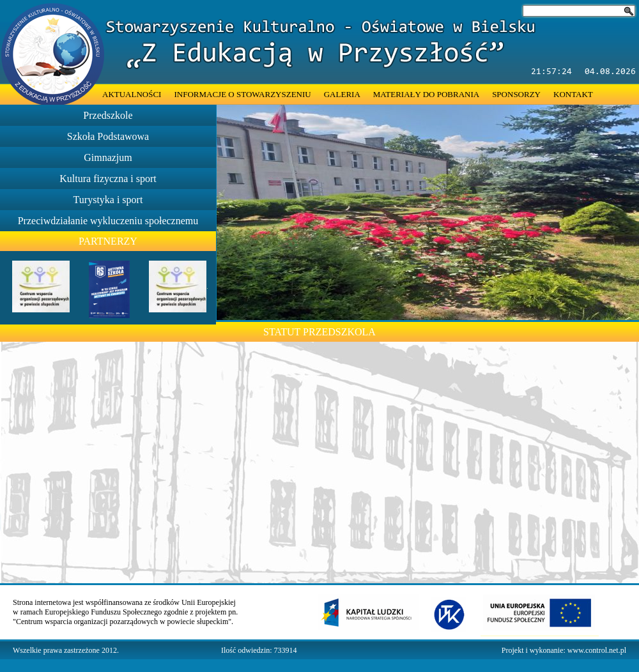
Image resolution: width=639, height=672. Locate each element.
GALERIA (342, 94)
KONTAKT (573, 94)
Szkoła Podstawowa (108, 136)
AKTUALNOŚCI (132, 94)
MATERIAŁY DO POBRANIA (426, 94)
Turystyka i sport (108, 200)
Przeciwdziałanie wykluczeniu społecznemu (108, 221)
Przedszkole (108, 115)
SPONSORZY (516, 94)
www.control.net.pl (597, 650)
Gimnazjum (108, 157)
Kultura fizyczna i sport (108, 179)
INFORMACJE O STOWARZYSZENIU (242, 94)
